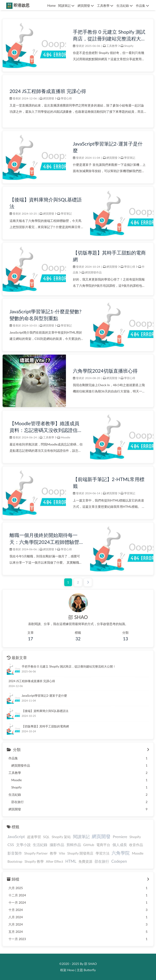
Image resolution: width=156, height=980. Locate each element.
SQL (46, 837)
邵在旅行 (102, 861)
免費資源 (85, 861)
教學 (53, 853)
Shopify (129, 46)
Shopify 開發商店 (80, 853)
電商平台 (103, 845)
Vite (62, 853)
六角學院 (121, 853)
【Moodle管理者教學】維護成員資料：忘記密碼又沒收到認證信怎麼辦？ (46, 427)
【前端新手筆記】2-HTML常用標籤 (109, 483)
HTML (71, 861)
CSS (11, 845)
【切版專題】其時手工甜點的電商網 (109, 256)
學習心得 (66, 98)
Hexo (71, 970)
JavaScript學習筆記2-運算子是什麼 (108, 147)
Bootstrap (15, 861)
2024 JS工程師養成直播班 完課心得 (48, 91)
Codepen (119, 861)
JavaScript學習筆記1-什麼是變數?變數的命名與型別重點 (45, 315)
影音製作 (15, 853)
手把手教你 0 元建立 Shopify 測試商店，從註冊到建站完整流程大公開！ (109, 35)
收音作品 (136, 845)
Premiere (120, 837)
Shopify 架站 (61, 837)
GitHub (89, 845)
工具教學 (112, 46)
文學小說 (23, 845)
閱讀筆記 (81, 836)
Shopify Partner (36, 853)
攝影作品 (57, 845)
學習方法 (103, 853)
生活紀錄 (40, 845)
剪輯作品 (74, 845)
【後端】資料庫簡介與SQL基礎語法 (46, 203)
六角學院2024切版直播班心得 (105, 371)
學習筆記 (130, 158)
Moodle (66, 437)
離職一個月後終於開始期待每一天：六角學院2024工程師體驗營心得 (44, 539)
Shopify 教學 (34, 861)
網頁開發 (49, 98)
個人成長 (120, 845)
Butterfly (90, 970)
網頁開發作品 (93, 272)
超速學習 (34, 837)
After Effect (54, 861)
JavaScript (16, 837)
